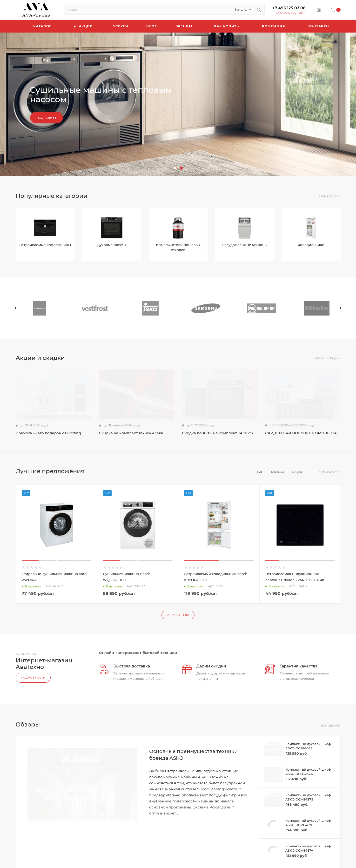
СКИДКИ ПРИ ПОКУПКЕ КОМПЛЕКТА (301, 433)
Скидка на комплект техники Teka (131, 433)
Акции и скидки (327, 359)
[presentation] (16, 308)
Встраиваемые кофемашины (45, 245)
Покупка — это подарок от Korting (48, 433)
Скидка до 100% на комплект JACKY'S (217, 433)
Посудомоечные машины (245, 245)
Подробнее (47, 118)
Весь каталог (330, 197)
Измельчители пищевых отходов (178, 247)
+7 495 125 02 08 (289, 8)
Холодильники (311, 245)
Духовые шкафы (112, 245)
